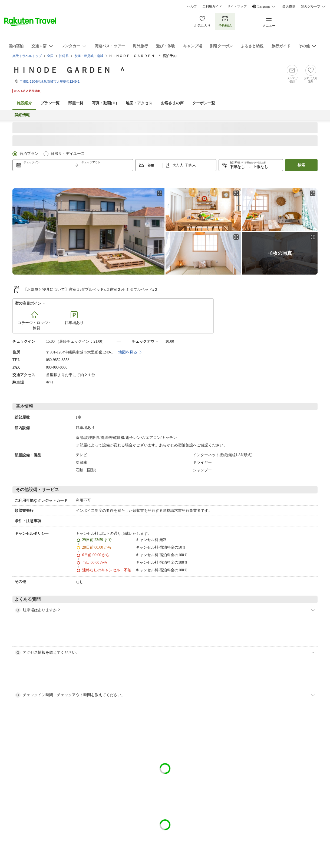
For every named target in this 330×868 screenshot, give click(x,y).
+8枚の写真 (280, 253)
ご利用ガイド (212, 6)
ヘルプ (192, 6)
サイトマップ (237, 6)
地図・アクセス (139, 103)
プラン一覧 (50, 103)
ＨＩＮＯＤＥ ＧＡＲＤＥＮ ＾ (69, 70)
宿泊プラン (29, 154)
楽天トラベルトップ (27, 56)
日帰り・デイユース (68, 154)
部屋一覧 (76, 103)
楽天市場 (289, 6)
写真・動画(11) (105, 103)
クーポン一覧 (204, 103)
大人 (176, 165)
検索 (301, 165)
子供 (189, 165)
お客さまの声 (172, 103)
